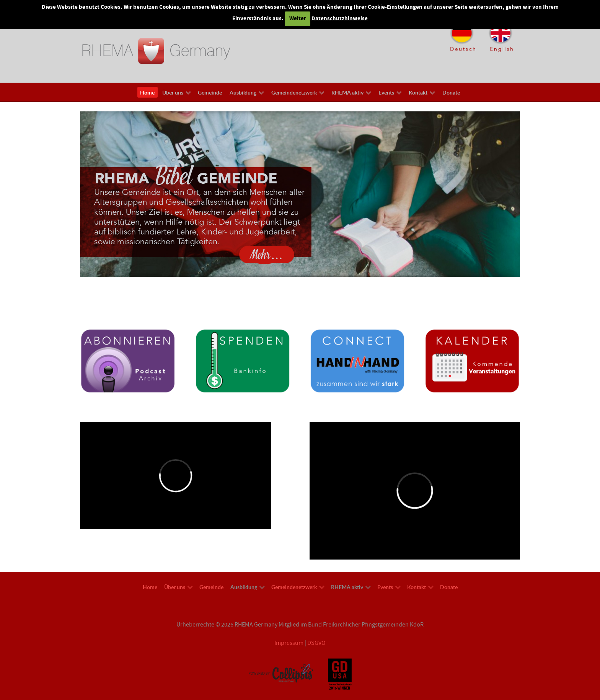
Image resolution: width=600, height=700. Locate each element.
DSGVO (316, 643)
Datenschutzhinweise (340, 19)
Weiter (298, 19)
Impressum (289, 643)
